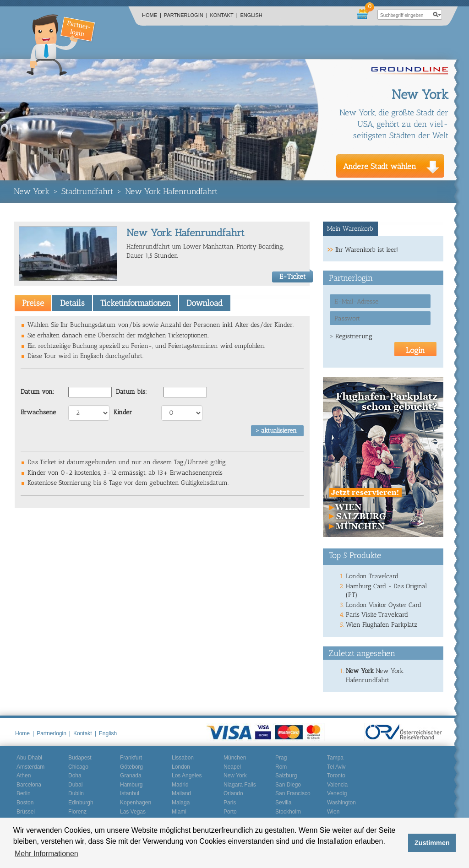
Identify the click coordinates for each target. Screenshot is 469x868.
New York (32, 191)
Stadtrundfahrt (87, 191)
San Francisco (293, 793)
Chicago (78, 767)
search (437, 15)
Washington (341, 803)
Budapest (80, 758)
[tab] (33, 303)
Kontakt (224, 15)
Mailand (181, 793)
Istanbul (130, 793)
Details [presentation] (72, 303)
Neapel (232, 767)
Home (152, 15)
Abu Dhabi (29, 758)
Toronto (336, 776)
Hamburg (131, 785)
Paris (230, 803)
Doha (75, 776)
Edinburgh (81, 803)
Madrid (180, 785)
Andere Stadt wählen (380, 166)
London (181, 767)
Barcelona (29, 785)
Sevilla (283, 803)
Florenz (77, 812)
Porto (230, 812)
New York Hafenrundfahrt (171, 191)
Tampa (335, 758)
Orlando (233, 793)
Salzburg (286, 776)
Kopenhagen (136, 803)
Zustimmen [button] (432, 843)
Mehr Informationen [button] (46, 854)
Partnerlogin (186, 15)
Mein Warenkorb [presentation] (350, 229)
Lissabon (183, 758)
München (235, 758)
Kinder (123, 412)
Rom (281, 767)
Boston (25, 803)
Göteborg (131, 767)
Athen (24, 776)
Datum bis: (131, 392)
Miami (179, 812)
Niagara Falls (240, 785)
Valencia (337, 785)
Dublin (76, 793)
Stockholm (288, 812)
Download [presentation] (205, 303)
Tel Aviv (336, 767)
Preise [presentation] (33, 303)
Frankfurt (131, 758)
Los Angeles (187, 776)
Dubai (75, 785)
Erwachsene (38, 412)
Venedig (337, 793)
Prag (281, 758)
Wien (333, 812)
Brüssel (26, 812)
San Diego (288, 785)
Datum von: (38, 392)
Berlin (24, 793)
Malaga (181, 803)
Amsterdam (30, 767)
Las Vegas (133, 812)
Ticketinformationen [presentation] (136, 303)
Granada (131, 776)
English (251, 15)
